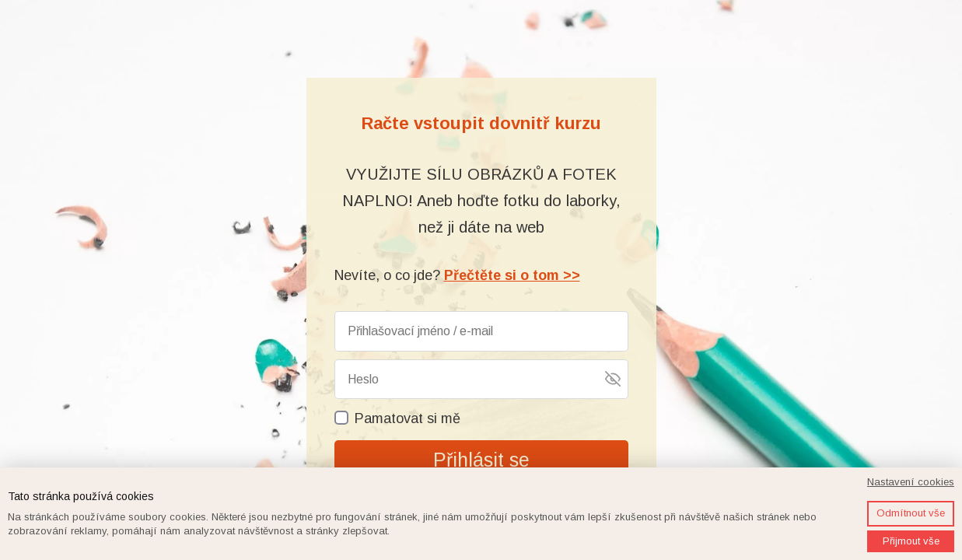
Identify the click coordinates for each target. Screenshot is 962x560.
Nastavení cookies (911, 482)
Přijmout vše (911, 541)
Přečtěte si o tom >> (512, 275)
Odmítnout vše (911, 513)
